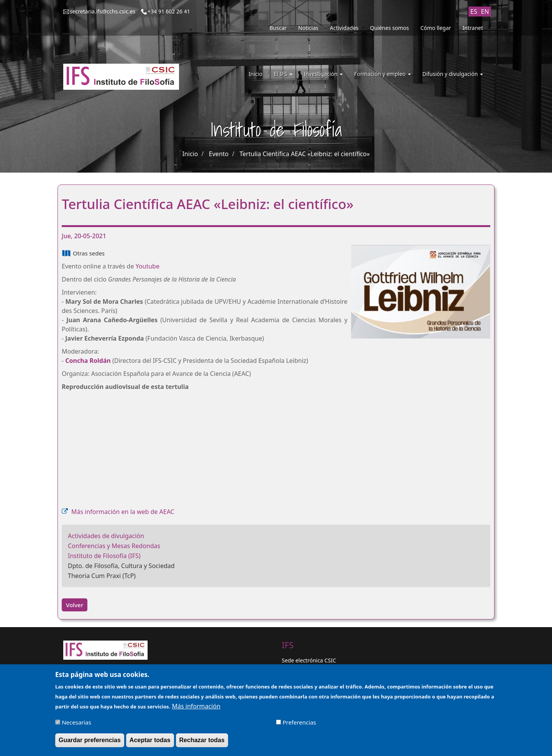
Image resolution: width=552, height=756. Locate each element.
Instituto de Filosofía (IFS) (104, 556)
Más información (196, 706)
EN (485, 12)
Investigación (323, 74)
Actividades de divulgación (106, 536)
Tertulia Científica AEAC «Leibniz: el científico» (305, 154)
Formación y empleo (383, 74)
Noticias (308, 28)
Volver (75, 605)
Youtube (148, 266)
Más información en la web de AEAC (123, 512)
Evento (219, 154)
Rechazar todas (202, 740)
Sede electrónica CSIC (309, 660)
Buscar (278, 28)
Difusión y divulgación (453, 74)
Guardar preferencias (90, 740)
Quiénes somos (389, 28)
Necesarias (76, 722)
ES (474, 12)
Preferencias (299, 722)
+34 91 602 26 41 (169, 11)
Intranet (473, 28)
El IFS (283, 74)
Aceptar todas (150, 740)
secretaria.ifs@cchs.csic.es (103, 11)
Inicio (256, 74)
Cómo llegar (436, 28)
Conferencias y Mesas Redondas (114, 546)
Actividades (344, 28)
